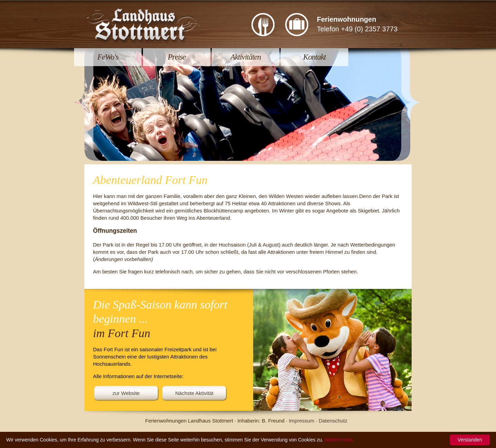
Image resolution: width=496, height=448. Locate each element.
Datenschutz (333, 421)
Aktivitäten (246, 57)
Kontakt (314, 57)
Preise (177, 57)
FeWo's (108, 57)
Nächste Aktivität (194, 393)
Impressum (301, 421)
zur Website (126, 393)
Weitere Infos (339, 440)
